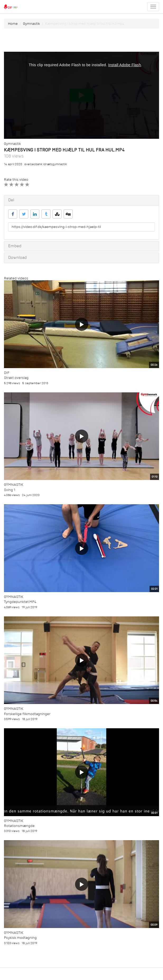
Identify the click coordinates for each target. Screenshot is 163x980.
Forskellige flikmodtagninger (27, 714)
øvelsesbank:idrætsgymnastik (46, 164)
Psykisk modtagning (20, 938)
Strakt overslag (16, 378)
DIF (7, 373)
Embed (15, 246)
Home (13, 24)
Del (11, 200)
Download (17, 258)
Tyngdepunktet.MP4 (20, 602)
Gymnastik (31, 24)
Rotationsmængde (19, 826)
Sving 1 (10, 490)
